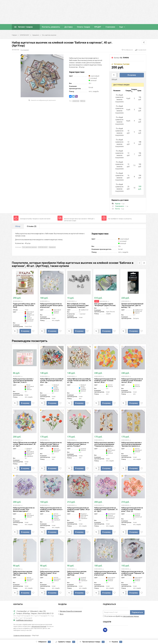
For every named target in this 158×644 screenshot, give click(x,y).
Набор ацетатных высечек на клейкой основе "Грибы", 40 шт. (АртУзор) (79, 509)
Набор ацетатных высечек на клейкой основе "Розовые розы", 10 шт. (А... (132, 509)
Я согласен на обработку (121, 616)
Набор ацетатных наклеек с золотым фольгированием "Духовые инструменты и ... (132, 444)
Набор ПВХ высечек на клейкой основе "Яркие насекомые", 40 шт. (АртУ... (25, 444)
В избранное (127, 50)
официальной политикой (39, 626)
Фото (62, 614)
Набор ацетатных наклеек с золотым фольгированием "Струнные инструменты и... (104, 444)
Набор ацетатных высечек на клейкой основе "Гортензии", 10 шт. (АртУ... (106, 509)
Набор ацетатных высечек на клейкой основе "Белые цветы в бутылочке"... (51, 305)
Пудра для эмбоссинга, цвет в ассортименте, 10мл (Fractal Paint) (24, 305)
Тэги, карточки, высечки (49, 35)
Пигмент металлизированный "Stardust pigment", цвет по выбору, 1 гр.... (132, 305)
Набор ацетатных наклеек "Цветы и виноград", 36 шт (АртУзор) (23, 573)
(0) (18, 301)
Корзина (116, 642)
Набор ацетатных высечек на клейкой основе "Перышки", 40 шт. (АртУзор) (133, 573)
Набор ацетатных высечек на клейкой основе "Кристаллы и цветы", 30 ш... (51, 509)
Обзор (18, 226)
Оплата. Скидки (83, 27)
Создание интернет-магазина (22, 636)
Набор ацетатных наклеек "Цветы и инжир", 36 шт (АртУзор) (77, 573)
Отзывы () (32, 226)
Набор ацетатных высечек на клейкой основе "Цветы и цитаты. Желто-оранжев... (51, 444)
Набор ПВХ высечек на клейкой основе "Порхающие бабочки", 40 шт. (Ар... (52, 381)
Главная (14, 35)
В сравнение (141, 50)
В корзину (132, 75)
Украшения (36, 35)
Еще (121, 27)
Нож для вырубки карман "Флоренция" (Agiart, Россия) (105, 305)
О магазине (110, 27)
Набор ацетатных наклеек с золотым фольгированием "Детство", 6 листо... (23, 381)
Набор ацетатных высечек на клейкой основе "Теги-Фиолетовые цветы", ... (24, 509)
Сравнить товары (65, 642)
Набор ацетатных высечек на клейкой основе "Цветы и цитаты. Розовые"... (78, 444)
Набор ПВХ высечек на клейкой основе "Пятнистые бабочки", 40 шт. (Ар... (79, 381)
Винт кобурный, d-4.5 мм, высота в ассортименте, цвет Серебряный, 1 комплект (78, 305)
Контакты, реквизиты (51, 27)
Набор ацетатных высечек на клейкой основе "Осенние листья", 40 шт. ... (105, 381)
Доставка (68, 27)
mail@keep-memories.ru (24, 620)
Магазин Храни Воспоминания (71, 611)
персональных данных (131, 616)
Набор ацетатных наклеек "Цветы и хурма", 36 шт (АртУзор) (50, 573)
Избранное (43, 642)
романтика (76, 101)
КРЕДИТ (98, 27)
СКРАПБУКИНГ (25, 35)
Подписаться (137, 612)
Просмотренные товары (92, 642)
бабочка (83, 101)
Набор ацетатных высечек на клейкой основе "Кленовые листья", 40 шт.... (132, 381)
